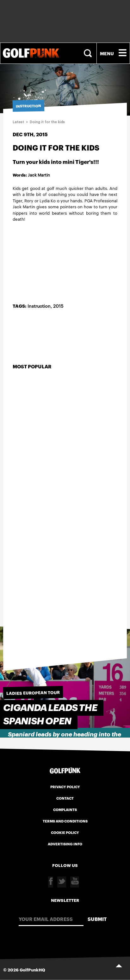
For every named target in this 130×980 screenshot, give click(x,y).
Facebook (51, 882)
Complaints (65, 809)
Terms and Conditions (65, 821)
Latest (18, 122)
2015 (58, 306)
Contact (65, 798)
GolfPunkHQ (32, 970)
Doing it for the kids (47, 122)
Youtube (75, 882)
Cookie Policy (65, 832)
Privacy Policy (65, 787)
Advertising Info (65, 844)
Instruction (39, 306)
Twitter (62, 882)
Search (89, 53)
